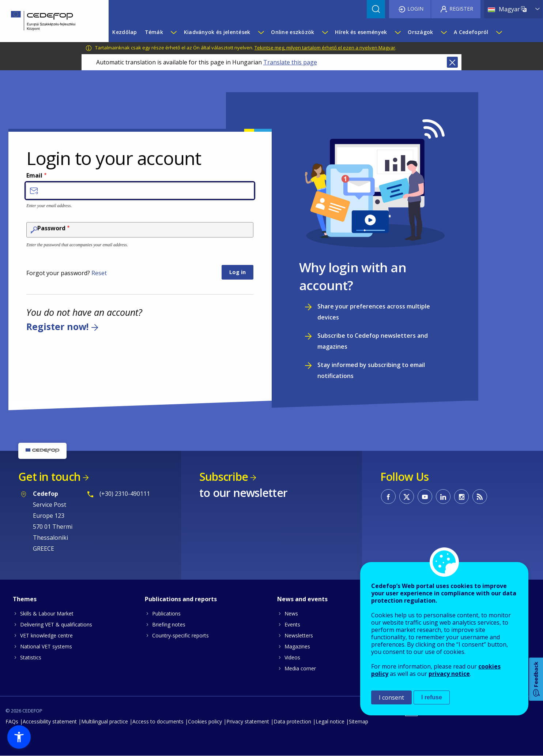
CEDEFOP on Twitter (407, 497)
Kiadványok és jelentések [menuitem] (217, 32)
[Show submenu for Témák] (173, 32)
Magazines (297, 646)
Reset (99, 273)
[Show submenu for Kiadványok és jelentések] (261, 32)
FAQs (12, 721)
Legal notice (330, 721)
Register (461, 9)
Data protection (292, 721)
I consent (391, 697)
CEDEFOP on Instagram (461, 497)
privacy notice (449, 674)
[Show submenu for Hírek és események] (397, 32)
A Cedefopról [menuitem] (471, 32)
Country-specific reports (180, 635)
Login (415, 9)
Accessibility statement (50, 721)
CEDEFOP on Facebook (388, 497)
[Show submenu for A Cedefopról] (499, 32)
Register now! (57, 326)
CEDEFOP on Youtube (425, 497)
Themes (25, 599)
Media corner (300, 668)
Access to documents (158, 721)
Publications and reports (181, 599)
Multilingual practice (105, 721)
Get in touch (49, 477)
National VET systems (46, 646)
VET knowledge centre (46, 635)
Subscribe (224, 477)
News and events (302, 599)
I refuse (432, 697)
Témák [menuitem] (154, 32)
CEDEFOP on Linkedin (443, 497)
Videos (292, 657)
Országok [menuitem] (420, 32)
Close (452, 62)
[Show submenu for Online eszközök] (325, 32)
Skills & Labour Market (47, 613)
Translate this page (290, 62)
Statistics (31, 657)
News (291, 613)
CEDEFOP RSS (480, 497)
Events (292, 624)
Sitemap (359, 721)
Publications (166, 613)
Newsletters (299, 635)
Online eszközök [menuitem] (293, 32)
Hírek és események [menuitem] (361, 32)
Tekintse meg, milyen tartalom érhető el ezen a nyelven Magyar (325, 48)
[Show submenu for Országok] (444, 32)
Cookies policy (205, 721)
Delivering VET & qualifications (56, 624)
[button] (19, 737)
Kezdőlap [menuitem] (125, 32)
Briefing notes (169, 624)
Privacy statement (248, 721)
